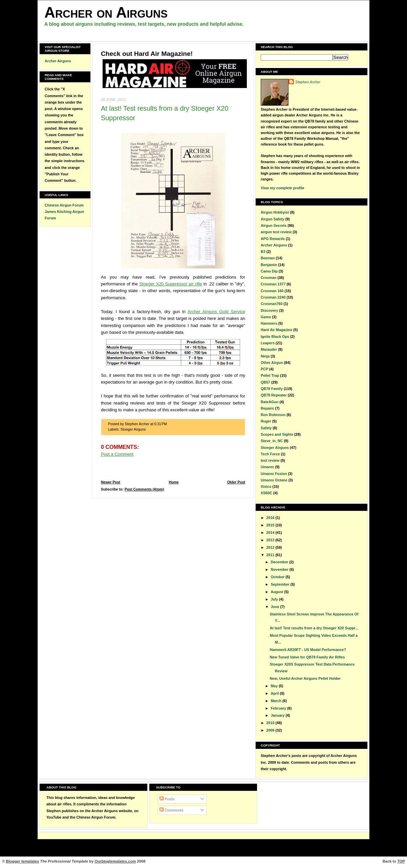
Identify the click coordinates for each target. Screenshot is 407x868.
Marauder (269, 349)
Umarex (267, 467)
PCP (264, 369)
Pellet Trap (270, 375)
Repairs (267, 408)
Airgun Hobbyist (275, 212)
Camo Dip (269, 271)
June (275, 607)
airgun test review (276, 232)
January (278, 715)
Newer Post (111, 482)
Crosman (269, 278)
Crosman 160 (272, 291)
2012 (271, 547)
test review (270, 460)
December (280, 562)
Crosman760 (272, 304)
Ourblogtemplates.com (115, 861)
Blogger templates (23, 861)
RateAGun (270, 402)
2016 (271, 518)
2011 (271, 555)
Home (174, 482)
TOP (401, 861)
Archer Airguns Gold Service (216, 312)
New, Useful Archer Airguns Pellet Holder (305, 678)
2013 (271, 540)
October (278, 577)
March (276, 701)
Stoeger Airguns (133, 429)
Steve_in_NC (272, 441)
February (279, 708)
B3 (263, 252)
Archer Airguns (58, 61)
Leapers (268, 343)
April (275, 693)
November (280, 569)
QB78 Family (272, 389)
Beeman (268, 258)
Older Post (236, 482)
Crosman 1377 (273, 284)
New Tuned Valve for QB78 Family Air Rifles (307, 657)
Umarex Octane (274, 480)
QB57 (265, 382)
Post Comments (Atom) (144, 489)
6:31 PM (160, 424)
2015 (271, 525)
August (277, 592)
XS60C (266, 493)
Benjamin (269, 265)
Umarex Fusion (274, 474)
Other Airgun (272, 363)
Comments (171, 810)
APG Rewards (273, 239)
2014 (271, 533)
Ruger (266, 421)
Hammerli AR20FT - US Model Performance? (308, 650)
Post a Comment (117, 454)
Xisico (266, 486)
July (275, 599)
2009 (271, 730)
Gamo (266, 317)
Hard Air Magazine (276, 330)
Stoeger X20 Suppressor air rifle (170, 284)
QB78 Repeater (274, 395)
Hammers (269, 323)
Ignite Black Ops (275, 337)
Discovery (269, 310)
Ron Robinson (273, 415)
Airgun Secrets (274, 225)
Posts (167, 799)
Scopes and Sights (277, 434)
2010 (271, 723)
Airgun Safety (273, 219)
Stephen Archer (308, 82)
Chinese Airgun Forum (64, 205)
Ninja (265, 356)
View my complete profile (282, 188)
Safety (266, 428)
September (280, 584)
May (275, 686)
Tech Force (270, 454)
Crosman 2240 (273, 297)
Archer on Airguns (106, 12)
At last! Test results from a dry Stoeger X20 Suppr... (314, 628)
